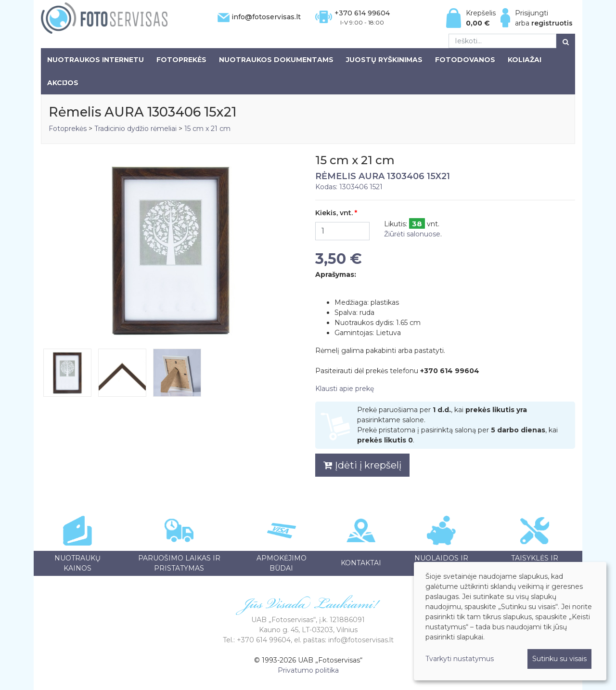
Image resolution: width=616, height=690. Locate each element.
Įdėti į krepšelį (362, 465)
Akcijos (63, 83)
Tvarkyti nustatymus (460, 659)
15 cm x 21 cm (207, 129)
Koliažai (525, 60)
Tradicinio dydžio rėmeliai (135, 129)
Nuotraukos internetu (96, 60)
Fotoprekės (181, 60)
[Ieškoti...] (502, 41)
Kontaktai (361, 563)
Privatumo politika (308, 670)
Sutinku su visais (559, 659)
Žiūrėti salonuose (412, 234)
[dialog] (510, 621)
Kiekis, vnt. (334, 213)
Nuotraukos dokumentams (276, 60)
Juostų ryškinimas (384, 60)
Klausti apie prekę (345, 389)
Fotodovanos (465, 60)
